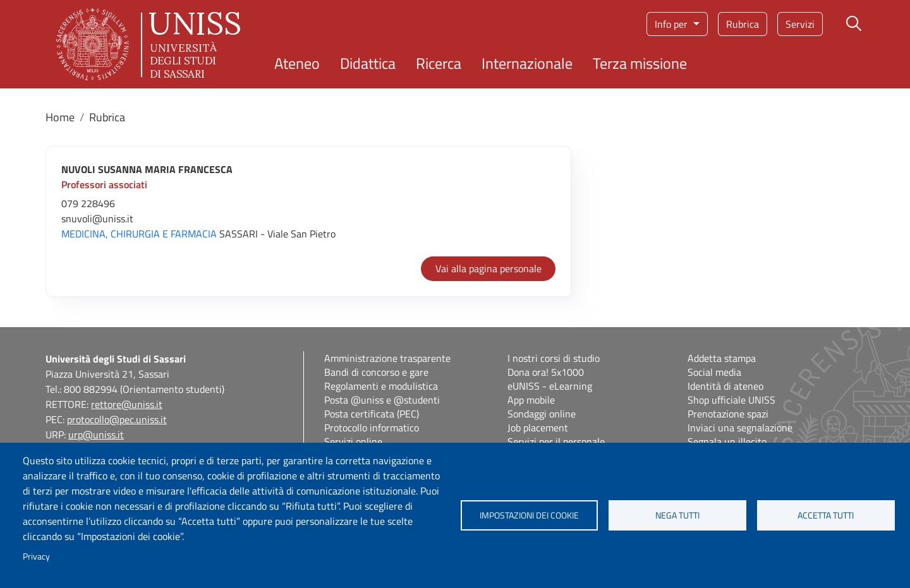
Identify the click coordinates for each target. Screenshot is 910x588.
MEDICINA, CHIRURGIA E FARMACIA (139, 234)
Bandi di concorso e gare (376, 372)
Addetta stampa (722, 358)
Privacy (36, 556)
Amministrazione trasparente (387, 358)
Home (60, 117)
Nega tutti (677, 515)
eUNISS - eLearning (550, 386)
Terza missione (640, 63)
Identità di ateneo (725, 386)
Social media (714, 372)
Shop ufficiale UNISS (731, 400)
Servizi (800, 24)
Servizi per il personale (556, 441)
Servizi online (353, 441)
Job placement (538, 428)
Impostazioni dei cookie (529, 515)
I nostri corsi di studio (554, 358)
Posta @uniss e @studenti (382, 400)
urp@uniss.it (96, 435)
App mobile (531, 400)
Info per (672, 24)
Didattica (368, 63)
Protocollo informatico (372, 428)
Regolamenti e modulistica (381, 386)
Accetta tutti (826, 515)
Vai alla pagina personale (488, 268)
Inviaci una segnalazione (740, 428)
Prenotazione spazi (728, 414)
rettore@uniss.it (127, 404)
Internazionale (527, 63)
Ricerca (439, 63)
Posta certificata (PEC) (372, 414)
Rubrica (743, 24)
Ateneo (297, 63)
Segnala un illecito (727, 441)
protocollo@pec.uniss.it (117, 419)
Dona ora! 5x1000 (546, 372)
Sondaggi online (542, 414)
